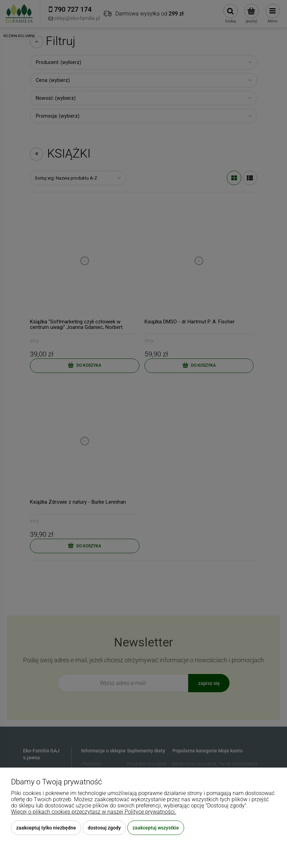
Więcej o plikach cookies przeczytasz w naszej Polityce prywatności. (94, 812)
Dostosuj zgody (104, 828)
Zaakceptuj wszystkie (156, 828)
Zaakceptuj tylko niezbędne (46, 828)
